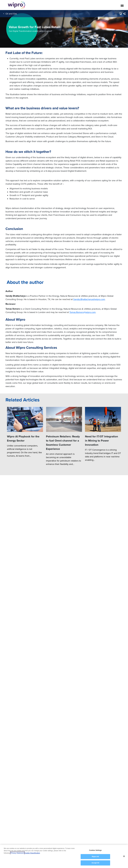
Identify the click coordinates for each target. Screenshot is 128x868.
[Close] (124, 856)
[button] (120, 14)
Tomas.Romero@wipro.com (82, 694)
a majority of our (83, 409)
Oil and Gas (11, 14)
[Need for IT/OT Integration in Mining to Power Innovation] (103, 802)
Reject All (95, 857)
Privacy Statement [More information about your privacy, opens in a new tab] (17, 853)
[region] (64, 856)
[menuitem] (124, 14)
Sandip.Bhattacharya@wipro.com (89, 681)
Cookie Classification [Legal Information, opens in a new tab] (32, 853)
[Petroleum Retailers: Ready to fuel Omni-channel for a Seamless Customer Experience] (64, 802)
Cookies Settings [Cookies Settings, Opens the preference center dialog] (95, 850)
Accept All (95, 863)
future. (108, 218)
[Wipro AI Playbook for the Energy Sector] (25, 802)
